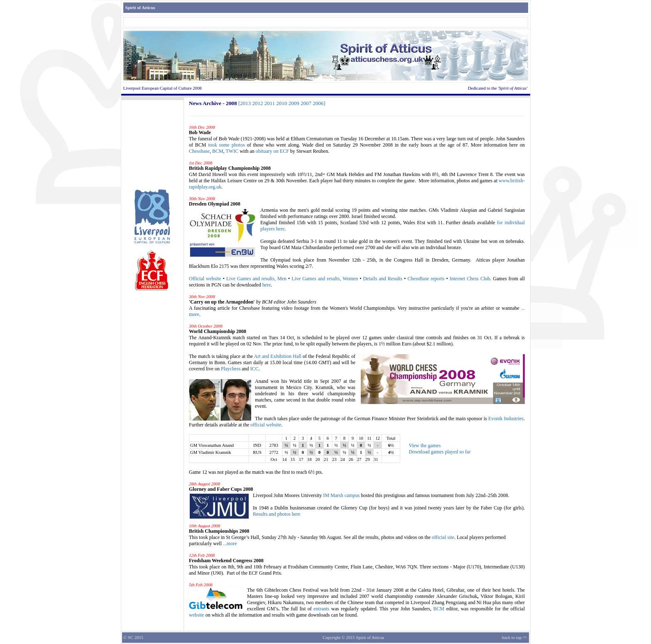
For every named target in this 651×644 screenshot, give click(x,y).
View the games (425, 446)
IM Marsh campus (341, 495)
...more (230, 544)
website (197, 615)
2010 (282, 103)
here (267, 285)
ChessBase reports (426, 279)
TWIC (232, 151)
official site (443, 537)
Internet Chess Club (470, 279)
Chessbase (199, 151)
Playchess (231, 369)
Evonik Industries (506, 419)
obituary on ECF (272, 151)
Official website (205, 279)
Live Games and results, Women (325, 279)
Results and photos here (277, 514)
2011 (270, 103)
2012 (258, 103)
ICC (255, 369)
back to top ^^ (514, 638)
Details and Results (383, 279)
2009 (294, 103)
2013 (245, 103)
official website (266, 425)
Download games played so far (440, 452)
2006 (318, 103)
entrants (321, 609)
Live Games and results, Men (256, 279)
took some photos (226, 145)
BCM (218, 151)
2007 (306, 103)
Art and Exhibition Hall (278, 356)
